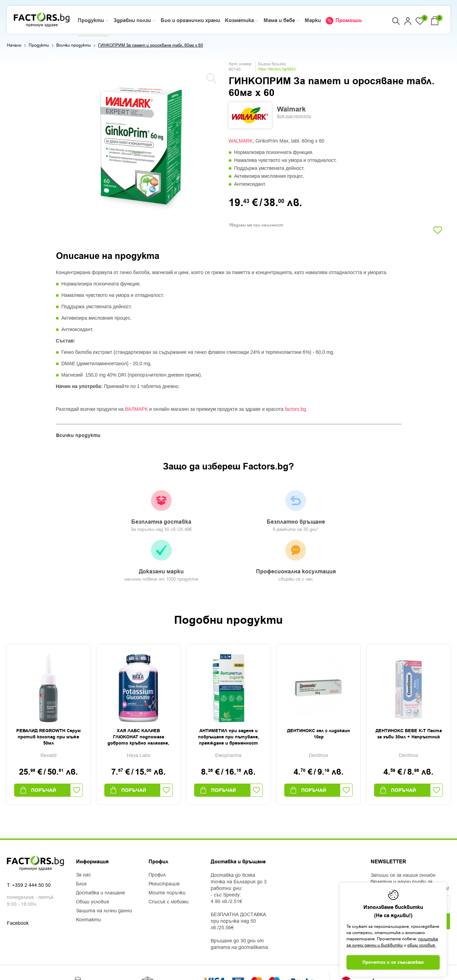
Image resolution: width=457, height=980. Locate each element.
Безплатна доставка (92, 512)
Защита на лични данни (104, 870)
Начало (14, 45)
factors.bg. (296, 409)
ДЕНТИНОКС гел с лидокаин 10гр (318, 692)
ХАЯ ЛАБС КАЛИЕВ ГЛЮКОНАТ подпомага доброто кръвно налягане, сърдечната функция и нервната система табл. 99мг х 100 (138, 696)
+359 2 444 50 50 (31, 845)
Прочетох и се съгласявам (393, 962)
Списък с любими (169, 861)
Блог (81, 843)
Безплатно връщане (183, 512)
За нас (83, 834)
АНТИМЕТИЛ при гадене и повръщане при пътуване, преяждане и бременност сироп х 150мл (228, 696)
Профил (157, 834)
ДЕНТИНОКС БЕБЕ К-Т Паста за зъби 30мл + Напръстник (409, 692)
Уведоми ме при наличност (256, 225)
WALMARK (241, 141)
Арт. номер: (241, 64)
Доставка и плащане (101, 852)
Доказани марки (274, 515)
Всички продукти (74, 45)
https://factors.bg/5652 (277, 69)
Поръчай (38, 749)
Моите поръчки (167, 852)
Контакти (88, 879)
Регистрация (164, 843)
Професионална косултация (365, 516)
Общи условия (93, 861)
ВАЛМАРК (136, 409)
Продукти (39, 45)
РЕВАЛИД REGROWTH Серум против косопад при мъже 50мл (49, 696)
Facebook (18, 882)
